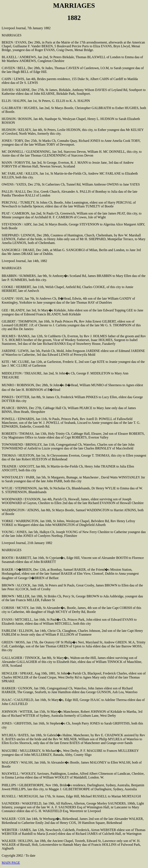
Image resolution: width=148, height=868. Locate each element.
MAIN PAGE (11, 863)
